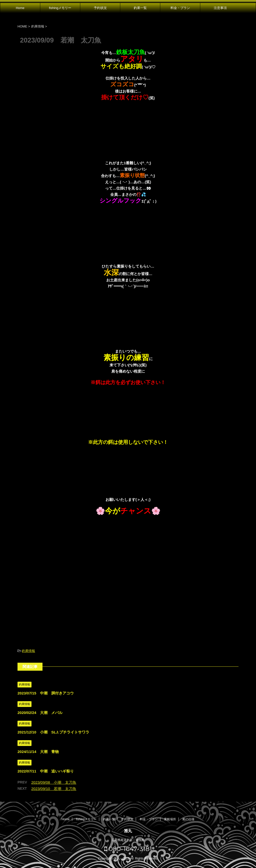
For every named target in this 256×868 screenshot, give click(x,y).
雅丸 (128, 831)
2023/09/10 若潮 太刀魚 (54, 789)
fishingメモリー (60, 8)
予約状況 (100, 8)
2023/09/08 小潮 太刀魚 (54, 782)
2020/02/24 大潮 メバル (40, 713)
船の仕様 (188, 819)
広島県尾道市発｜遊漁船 (128, 840)
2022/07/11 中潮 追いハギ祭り (46, 771)
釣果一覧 (140, 8)
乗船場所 (170, 819)
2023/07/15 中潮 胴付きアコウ (46, 693)
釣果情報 (28, 651)
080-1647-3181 (128, 849)
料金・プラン (180, 8)
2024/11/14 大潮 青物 (38, 752)
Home (20, 8)
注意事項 (220, 8)
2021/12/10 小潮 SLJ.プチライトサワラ (53, 732)
